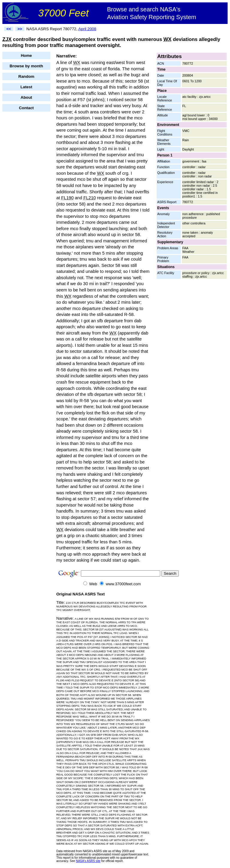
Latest (26, 87)
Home (26, 56)
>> (20, 29)
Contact (26, 108)
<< (9, 29)
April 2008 (87, 29)
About (27, 97)
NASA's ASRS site (88, 861)
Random (26, 76)
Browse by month (26, 66)
